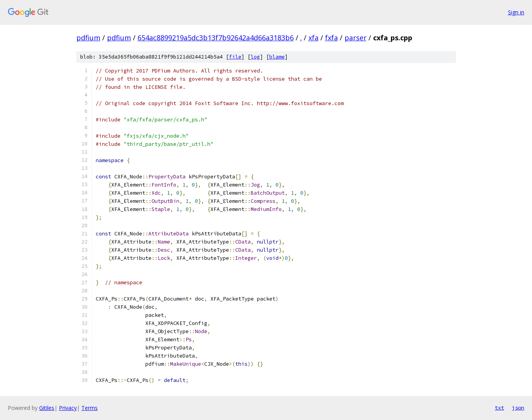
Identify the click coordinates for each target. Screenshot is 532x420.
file (235, 57)
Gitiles (47, 408)
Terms (90, 408)
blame (277, 57)
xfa (313, 38)
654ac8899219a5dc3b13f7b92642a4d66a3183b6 (216, 38)
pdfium (88, 38)
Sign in (516, 12)
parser (356, 38)
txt (499, 408)
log (255, 57)
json (518, 408)
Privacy (68, 408)
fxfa (331, 38)
